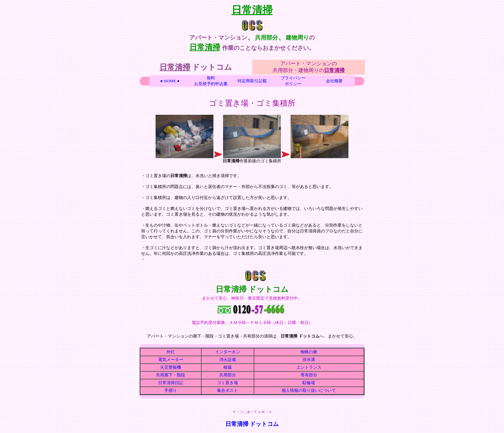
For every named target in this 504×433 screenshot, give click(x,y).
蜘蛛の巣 (309, 352)
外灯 (171, 352)
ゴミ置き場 (227, 383)
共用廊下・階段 (171, 375)
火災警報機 (171, 367)
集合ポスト (227, 390)
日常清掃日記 (171, 383)
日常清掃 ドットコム (252, 424)
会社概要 (334, 81)
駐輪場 (309, 383)
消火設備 (228, 360)
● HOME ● (170, 81)
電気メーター (171, 360)
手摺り (171, 390)
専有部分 (309, 375)
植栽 (228, 367)
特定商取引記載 (252, 81)
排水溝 (309, 360)
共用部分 (228, 375)
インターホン (228, 352)
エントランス (309, 367)
